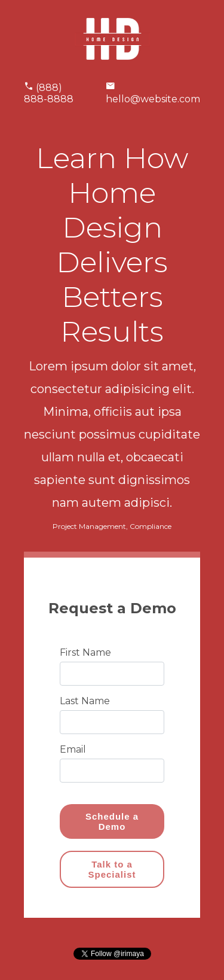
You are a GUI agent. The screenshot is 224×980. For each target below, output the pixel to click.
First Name (85, 652)
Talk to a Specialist (112, 869)
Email (73, 749)
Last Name (85, 701)
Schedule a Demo (112, 821)
